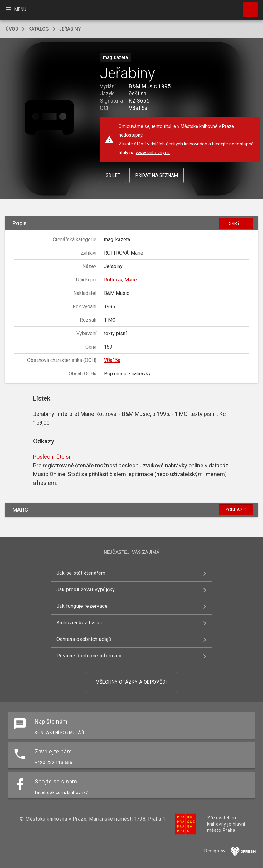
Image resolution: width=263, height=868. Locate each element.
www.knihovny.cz (153, 153)
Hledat (248, 7)
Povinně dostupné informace (90, 656)
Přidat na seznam (157, 175)
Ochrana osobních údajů (84, 639)
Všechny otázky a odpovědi (131, 682)
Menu (15, 9)
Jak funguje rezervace (82, 606)
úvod (12, 29)
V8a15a (112, 360)
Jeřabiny (70, 29)
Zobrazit (236, 510)
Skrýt (236, 223)
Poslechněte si (52, 457)
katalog (39, 29)
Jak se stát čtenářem (81, 573)
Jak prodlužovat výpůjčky (86, 590)
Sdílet (113, 175)
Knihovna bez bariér (80, 623)
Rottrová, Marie (120, 280)
